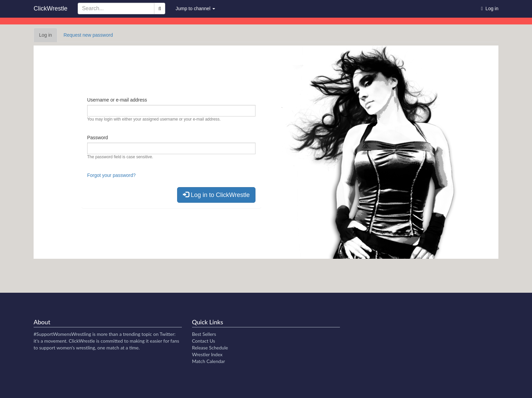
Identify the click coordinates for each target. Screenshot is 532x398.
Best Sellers (204, 334)
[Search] (160, 8)
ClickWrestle (51, 8)
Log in (48, 37)
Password (98, 138)
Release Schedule (210, 348)
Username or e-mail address (117, 100)
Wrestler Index (207, 354)
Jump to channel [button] (195, 8)
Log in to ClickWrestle (216, 195)
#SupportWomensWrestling (62, 334)
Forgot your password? (111, 175)
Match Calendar (208, 361)
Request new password (88, 35)
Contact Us (204, 341)
